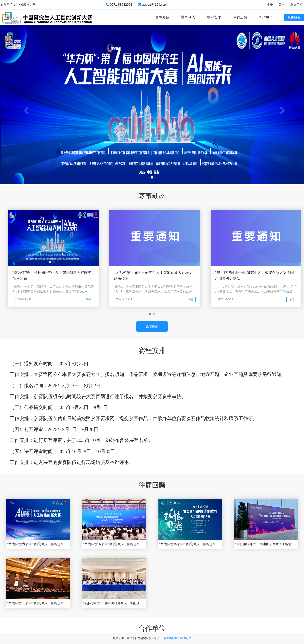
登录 (282, 5)
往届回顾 (240, 17)
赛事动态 (188, 17)
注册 (270, 5)
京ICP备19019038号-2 (177, 638)
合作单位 (266, 17)
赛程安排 (214, 17)
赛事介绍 (162, 17)
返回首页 (297, 5)
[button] (23, 105)
